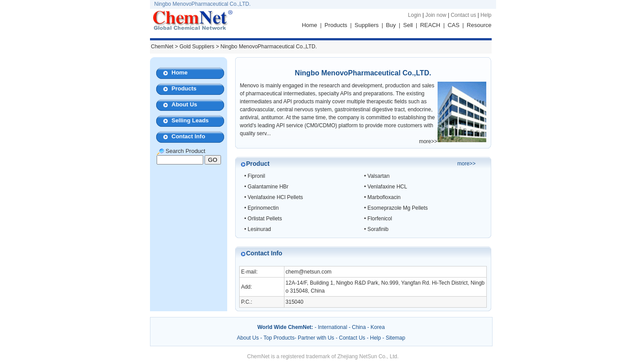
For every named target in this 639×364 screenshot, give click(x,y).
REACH (430, 25)
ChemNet (162, 47)
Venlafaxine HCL (387, 187)
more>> (428, 141)
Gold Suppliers (197, 47)
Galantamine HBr (268, 187)
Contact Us (352, 338)
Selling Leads (190, 120)
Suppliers (367, 25)
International (332, 327)
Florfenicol (380, 219)
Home (310, 25)
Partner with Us (317, 338)
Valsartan (379, 176)
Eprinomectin (263, 208)
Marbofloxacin (384, 197)
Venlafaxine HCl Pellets (275, 197)
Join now (436, 15)
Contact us (463, 15)
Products (336, 25)
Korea (378, 327)
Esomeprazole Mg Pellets (398, 208)
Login (414, 15)
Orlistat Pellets (265, 219)
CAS (454, 25)
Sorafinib (378, 229)
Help (486, 15)
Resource (479, 25)
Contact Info (189, 136)
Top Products (279, 338)
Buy (391, 25)
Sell (408, 25)
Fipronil (256, 176)
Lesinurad (259, 229)
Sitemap (395, 338)
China (359, 327)
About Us (185, 104)
